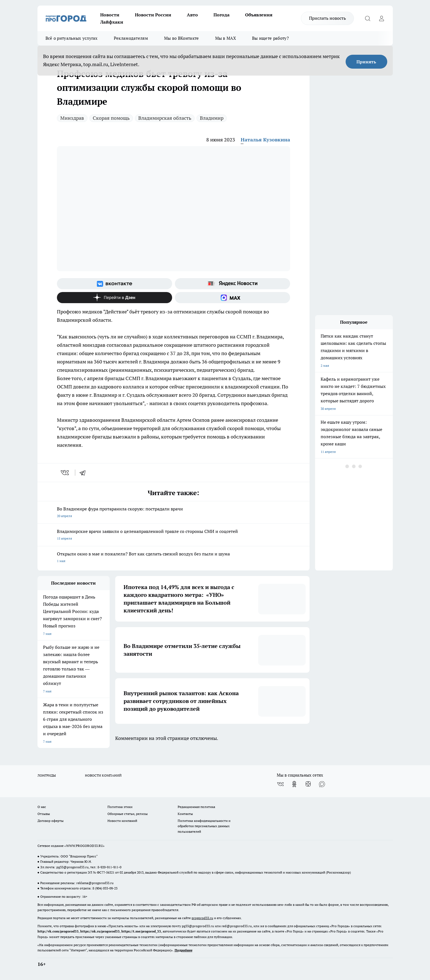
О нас (42, 807)
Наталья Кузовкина (265, 140)
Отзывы (44, 814)
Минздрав (72, 118)
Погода (222, 15)
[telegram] (84, 473)
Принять (366, 62)
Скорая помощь (111, 118)
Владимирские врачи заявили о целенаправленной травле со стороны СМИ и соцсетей (173, 535)
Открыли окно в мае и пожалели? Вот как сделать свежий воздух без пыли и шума (173, 558)
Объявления (259, 15)
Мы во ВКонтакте (182, 38)
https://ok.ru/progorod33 (100, 931)
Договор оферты (51, 821)
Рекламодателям (131, 38)
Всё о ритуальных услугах (72, 38)
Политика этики (120, 807)
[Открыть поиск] (368, 18)
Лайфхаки (112, 22)
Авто (192, 15)
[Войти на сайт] (382, 18)
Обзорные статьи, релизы (128, 814)
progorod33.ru (202, 918)
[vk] (65, 473)
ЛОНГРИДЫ (47, 775)
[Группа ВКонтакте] (115, 284)
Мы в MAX (226, 38)
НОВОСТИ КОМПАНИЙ (103, 775)
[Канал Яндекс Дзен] (115, 298)
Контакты (185, 814)
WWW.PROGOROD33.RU (85, 846)
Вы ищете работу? (270, 38)
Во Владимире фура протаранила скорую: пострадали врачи (173, 513)
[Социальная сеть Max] (232, 298)
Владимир (212, 118)
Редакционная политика (196, 807)
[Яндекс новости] (232, 284)
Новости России (153, 15)
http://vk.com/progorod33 (58, 931)
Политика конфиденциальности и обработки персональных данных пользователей (204, 826)
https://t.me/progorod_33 (141, 931)
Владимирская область (165, 118)
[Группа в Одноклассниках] (294, 784)
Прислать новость (327, 18)
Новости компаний (122, 821)
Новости (110, 15)
